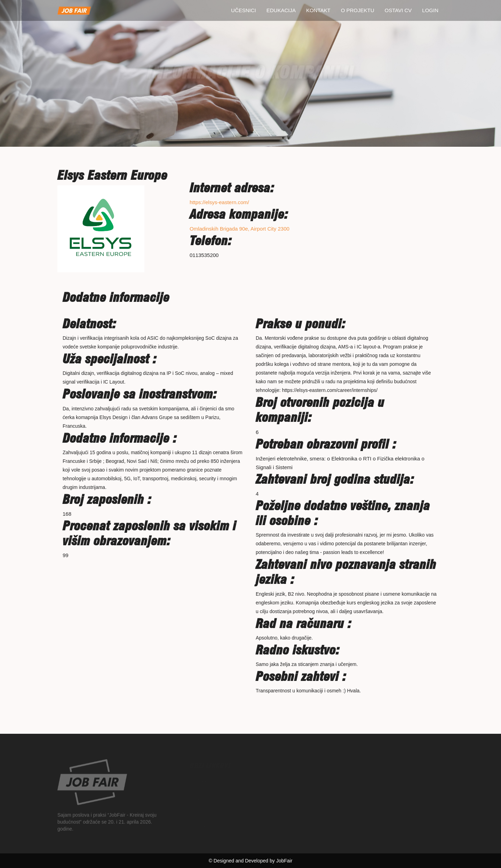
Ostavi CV (398, 10)
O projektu (358, 10)
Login (430, 10)
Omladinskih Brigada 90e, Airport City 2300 (240, 229)
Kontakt (318, 10)
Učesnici (244, 10)
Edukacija (281, 10)
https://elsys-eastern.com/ (219, 202)
